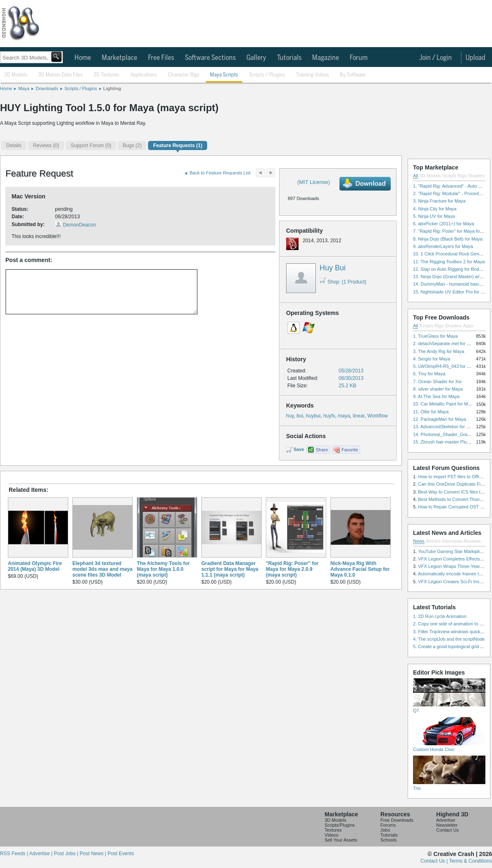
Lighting (112, 88)
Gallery (256, 58)
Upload (475, 58)
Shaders (476, 176)
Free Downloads (397, 820)
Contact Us (447, 830)
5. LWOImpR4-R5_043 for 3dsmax (448, 366)
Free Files (161, 58)
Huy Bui (333, 268)
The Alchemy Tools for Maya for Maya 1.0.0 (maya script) (163, 569)
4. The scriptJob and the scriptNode (449, 639)
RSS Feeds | (14, 854)
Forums (388, 825)
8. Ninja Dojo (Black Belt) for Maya (448, 239)
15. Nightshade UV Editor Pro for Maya (452, 292)
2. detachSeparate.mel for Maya (445, 343)
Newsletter (447, 825)
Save (299, 449)
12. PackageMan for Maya (439, 419)
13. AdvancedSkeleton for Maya (445, 427)
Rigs (462, 176)
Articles (433, 541)
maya (344, 416)
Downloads (47, 88)
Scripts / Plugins (267, 75)
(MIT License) (314, 182)
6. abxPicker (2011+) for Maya (444, 224)
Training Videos (313, 75)
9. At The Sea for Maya (436, 396)
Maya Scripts (224, 75)
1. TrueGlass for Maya (435, 336)
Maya (24, 88)
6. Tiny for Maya (429, 374)
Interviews (452, 541)
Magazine (326, 58)
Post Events (121, 854)
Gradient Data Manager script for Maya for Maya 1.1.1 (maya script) (230, 569)
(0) (46, 145)
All (416, 176)
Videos (331, 835)
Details (14, 145)
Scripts (449, 176)
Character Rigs (184, 75)
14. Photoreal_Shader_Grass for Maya (452, 434)
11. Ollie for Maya (431, 412)
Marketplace (119, 58)
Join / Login (436, 58)
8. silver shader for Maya (438, 389)
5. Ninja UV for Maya (434, 216)
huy (290, 416)
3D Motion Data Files (60, 75)
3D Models (16, 75)
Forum (359, 58)
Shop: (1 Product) (343, 282)
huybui (313, 416)
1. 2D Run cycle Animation (440, 616)
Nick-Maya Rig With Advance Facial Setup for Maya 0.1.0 (360, 569)
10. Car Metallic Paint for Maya (444, 404)
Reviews (472, 541)
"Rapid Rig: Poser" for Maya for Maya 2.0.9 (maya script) (292, 569)
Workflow (378, 416)
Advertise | (41, 854)
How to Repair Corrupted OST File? (454, 507)
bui (300, 416)
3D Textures (106, 75)
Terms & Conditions (471, 861)
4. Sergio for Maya (432, 359)
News (419, 541)
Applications (144, 75)
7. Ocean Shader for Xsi (437, 382)
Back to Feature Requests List (220, 173)
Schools (388, 840)
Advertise (446, 820)
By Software (353, 75)
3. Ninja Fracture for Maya (439, 201)
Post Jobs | (67, 854)
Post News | (94, 854)
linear (359, 416)
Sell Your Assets (341, 840)
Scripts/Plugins (340, 825)
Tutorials (289, 58)
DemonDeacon (79, 225)
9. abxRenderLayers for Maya (443, 246)
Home (83, 58)
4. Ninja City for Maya (435, 209)
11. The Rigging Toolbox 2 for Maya (449, 262)
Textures (333, 830)
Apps (468, 326)
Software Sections (210, 58)
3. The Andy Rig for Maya (439, 351)
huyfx (329, 416)
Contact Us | (435, 861)
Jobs (385, 830)
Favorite (350, 450)
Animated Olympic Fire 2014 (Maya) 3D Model (35, 566)
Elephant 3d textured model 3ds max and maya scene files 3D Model (102, 569)
